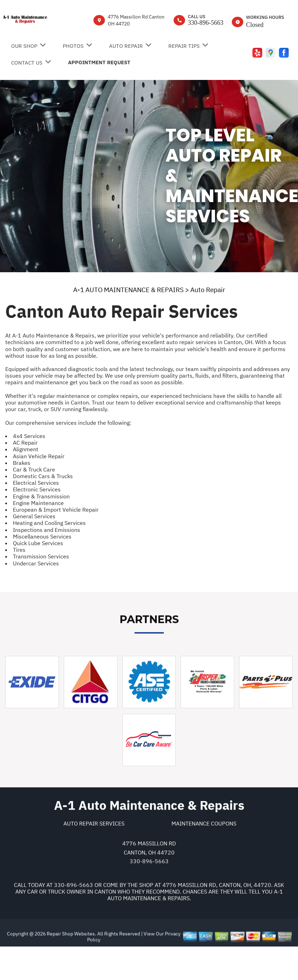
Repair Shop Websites (70, 964)
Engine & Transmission (41, 496)
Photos (73, 46)
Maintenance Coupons (204, 854)
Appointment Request (99, 62)
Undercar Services (36, 563)
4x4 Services (29, 436)
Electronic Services (37, 489)
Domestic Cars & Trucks (43, 476)
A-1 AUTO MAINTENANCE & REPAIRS (128, 290)
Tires (19, 550)
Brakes (22, 463)
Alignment (26, 449)
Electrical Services (36, 483)
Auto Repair (126, 46)
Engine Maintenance (38, 503)
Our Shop (24, 46)
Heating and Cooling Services (49, 523)
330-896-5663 (206, 23)
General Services (34, 516)
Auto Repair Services (94, 854)
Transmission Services (41, 556)
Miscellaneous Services (42, 536)
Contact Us (27, 63)
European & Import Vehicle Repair (56, 510)
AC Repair (25, 443)
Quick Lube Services (38, 543)
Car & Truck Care (34, 469)
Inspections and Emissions (47, 530)
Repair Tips (184, 46)
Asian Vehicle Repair (39, 456)
